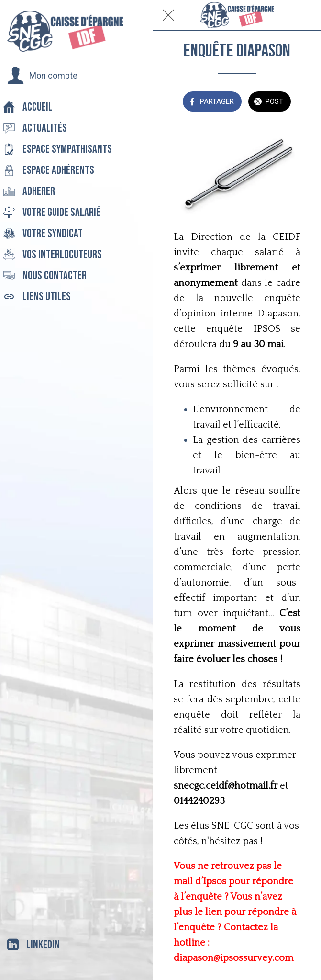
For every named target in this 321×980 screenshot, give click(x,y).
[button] (42, 76)
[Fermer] (168, 15)
